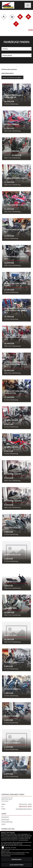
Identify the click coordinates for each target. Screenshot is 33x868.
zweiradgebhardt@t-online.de (24, 809)
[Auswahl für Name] (16, 49)
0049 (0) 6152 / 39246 (25, 804)
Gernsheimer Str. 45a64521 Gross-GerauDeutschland (7, 799)
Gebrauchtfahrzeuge (7, 822)
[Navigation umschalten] (28, 5)
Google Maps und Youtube (10, 848)
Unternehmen (5, 817)
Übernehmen (16, 859)
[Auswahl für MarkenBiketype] (16, 55)
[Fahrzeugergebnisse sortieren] (12, 77)
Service (3, 824)
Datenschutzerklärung (23, 840)
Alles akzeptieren (17, 865)
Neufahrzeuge (5, 819)
